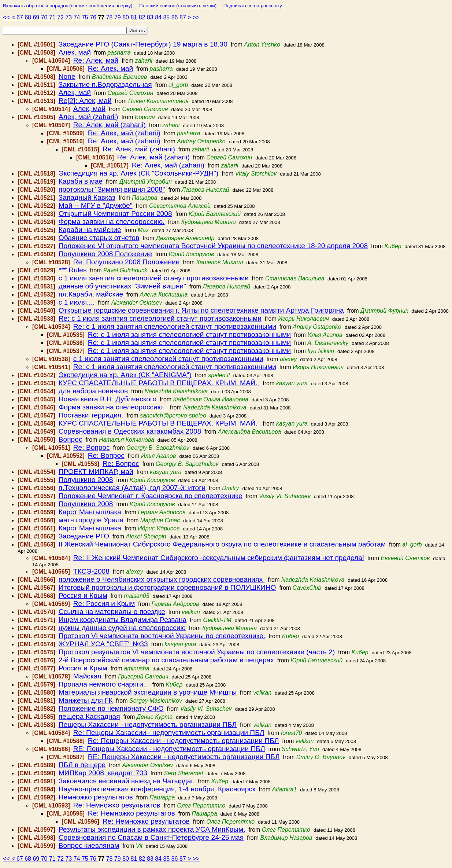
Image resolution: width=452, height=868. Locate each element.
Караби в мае (81, 181)
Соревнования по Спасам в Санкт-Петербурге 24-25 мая (151, 837)
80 (126, 17)
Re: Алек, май (96, 60)
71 (53, 17)
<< (7, 17)
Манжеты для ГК (86, 700)
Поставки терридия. (91, 415)
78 (110, 17)
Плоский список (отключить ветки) (178, 6)
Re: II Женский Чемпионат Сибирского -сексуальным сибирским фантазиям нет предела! (219, 558)
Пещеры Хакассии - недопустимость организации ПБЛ (148, 724)
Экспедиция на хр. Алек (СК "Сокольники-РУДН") (139, 173)
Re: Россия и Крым (104, 604)
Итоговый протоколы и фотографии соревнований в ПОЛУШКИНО (167, 587)
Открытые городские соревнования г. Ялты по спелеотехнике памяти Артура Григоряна (201, 310)
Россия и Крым (83, 595)
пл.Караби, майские (91, 294)
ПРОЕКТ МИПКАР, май (96, 472)
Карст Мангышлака (90, 512)
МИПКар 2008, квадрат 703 (103, 773)
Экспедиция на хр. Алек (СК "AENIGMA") (125, 375)
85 (167, 17)
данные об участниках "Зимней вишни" (122, 286)
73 (69, 17)
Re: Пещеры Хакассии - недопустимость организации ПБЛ (169, 733)
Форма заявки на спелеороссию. (112, 222)
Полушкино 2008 (86, 480)
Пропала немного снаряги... (104, 684)
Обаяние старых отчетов (99, 238)
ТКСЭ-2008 (91, 571)
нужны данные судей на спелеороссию (122, 628)
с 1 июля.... (77, 302)
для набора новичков (93, 391)
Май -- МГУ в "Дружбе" (96, 205)
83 (151, 17)
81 (134, 17)
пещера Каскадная (89, 716)
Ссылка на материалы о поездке (112, 612)
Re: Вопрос (92, 447)
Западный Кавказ (87, 197)
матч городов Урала (91, 520)
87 (184, 17)
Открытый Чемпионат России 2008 (115, 214)
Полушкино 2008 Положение (105, 254)
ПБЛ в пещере (82, 765)
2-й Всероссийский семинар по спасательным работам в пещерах (166, 660)
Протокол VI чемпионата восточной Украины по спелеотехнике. (162, 636)
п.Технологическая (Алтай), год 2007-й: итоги (132, 488)
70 (45, 17)
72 (61, 17)
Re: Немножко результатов (117, 805)
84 (159, 17)
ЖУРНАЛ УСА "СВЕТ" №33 (103, 644)
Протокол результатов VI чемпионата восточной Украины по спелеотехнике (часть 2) (197, 652)
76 (94, 17)
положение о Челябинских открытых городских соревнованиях (162, 579)
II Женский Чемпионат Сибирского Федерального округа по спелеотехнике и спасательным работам (222, 544)
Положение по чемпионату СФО (111, 708)
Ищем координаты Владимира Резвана (123, 620)
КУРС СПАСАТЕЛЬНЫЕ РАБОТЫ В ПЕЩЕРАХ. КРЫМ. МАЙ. (159, 383)
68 (29, 17)
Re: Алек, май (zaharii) (110, 125)
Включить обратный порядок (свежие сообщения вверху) (68, 6)
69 (37, 17)
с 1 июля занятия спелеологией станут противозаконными (154, 278)
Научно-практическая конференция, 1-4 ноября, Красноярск (157, 789)
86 (175, 17)
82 (143, 17)
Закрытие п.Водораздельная (105, 84)
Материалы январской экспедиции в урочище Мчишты (148, 692)
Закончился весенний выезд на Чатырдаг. (127, 781)
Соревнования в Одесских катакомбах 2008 (130, 431)
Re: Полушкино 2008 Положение (127, 262)
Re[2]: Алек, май (85, 101)
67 (21, 17)
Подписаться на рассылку (253, 6)
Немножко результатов (96, 797)
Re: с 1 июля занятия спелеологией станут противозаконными (160, 318)
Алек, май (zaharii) (88, 117)
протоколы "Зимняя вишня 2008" (112, 189)
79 (118, 17)
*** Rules (73, 270)
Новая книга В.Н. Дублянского (108, 399)
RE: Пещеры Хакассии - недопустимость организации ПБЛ (169, 749)
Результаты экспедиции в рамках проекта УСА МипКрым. (152, 829)
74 (78, 17)
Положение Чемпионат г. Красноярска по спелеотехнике (151, 496)
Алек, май (75, 52)
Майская (87, 676)
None (67, 76)
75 (86, 17)
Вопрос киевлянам (89, 845)
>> (196, 17)
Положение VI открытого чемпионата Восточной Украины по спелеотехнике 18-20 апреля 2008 (213, 246)
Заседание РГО (84, 536)
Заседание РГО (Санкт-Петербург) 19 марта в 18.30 (143, 44)
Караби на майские (90, 230)
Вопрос (71, 439)
